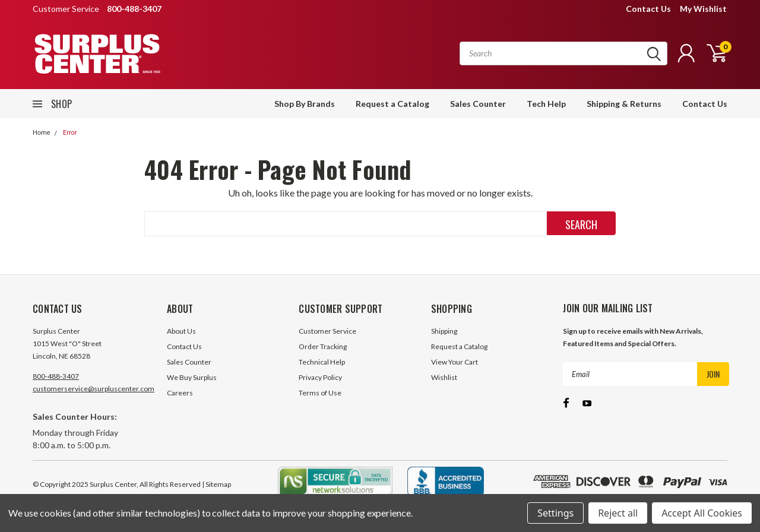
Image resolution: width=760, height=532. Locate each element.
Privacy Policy (320, 377)
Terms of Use (320, 393)
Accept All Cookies (702, 513)
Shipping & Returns (624, 104)
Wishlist (444, 377)
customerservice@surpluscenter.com (94, 389)
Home (42, 133)
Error (70, 133)
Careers (180, 393)
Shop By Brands (305, 104)
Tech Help (546, 104)
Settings (555, 513)
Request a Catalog (392, 104)
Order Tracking (323, 346)
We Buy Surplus (192, 377)
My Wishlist (703, 9)
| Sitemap (216, 484)
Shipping (444, 331)
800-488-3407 (56, 376)
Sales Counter (478, 104)
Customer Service (327, 331)
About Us (181, 331)
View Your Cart (455, 362)
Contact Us (648, 9)
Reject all (618, 513)
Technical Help (322, 362)
